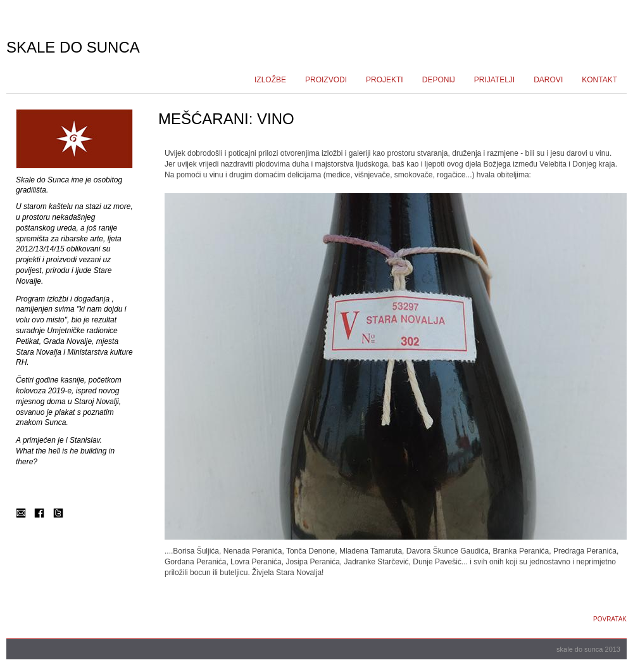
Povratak (610, 619)
